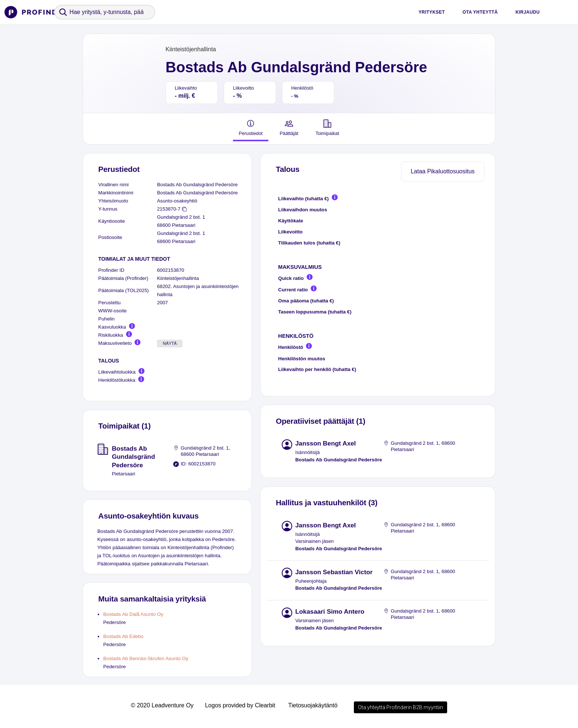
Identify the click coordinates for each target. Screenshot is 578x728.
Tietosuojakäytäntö (313, 705)
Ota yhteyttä (480, 12)
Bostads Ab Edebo (123, 636)
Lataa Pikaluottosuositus (443, 171)
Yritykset (431, 12)
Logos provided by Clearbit (240, 705)
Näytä (170, 343)
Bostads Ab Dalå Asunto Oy (133, 614)
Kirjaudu (527, 12)
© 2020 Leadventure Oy (162, 705)
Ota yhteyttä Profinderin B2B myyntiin (401, 707)
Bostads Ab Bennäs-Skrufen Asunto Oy (146, 658)
